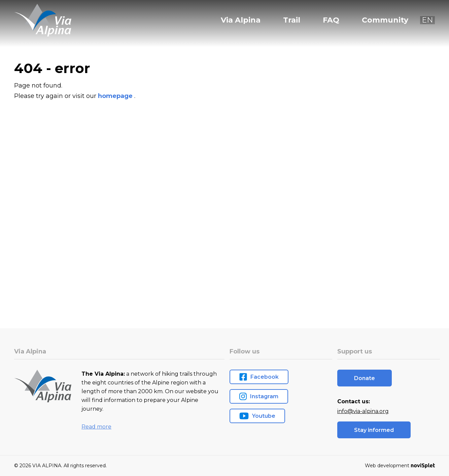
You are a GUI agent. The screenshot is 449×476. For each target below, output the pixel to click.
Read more (96, 427)
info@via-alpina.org (363, 411)
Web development (400, 466)
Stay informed (374, 430)
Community (385, 20)
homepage (116, 96)
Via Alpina (241, 20)
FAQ (331, 20)
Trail (292, 20)
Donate (365, 378)
